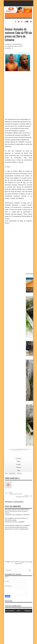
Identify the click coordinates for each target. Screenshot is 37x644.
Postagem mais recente (12, 562)
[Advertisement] (17, 626)
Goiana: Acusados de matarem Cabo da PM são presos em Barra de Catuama (18, 34)
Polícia (19, 473)
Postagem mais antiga (26, 562)
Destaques (12, 473)
